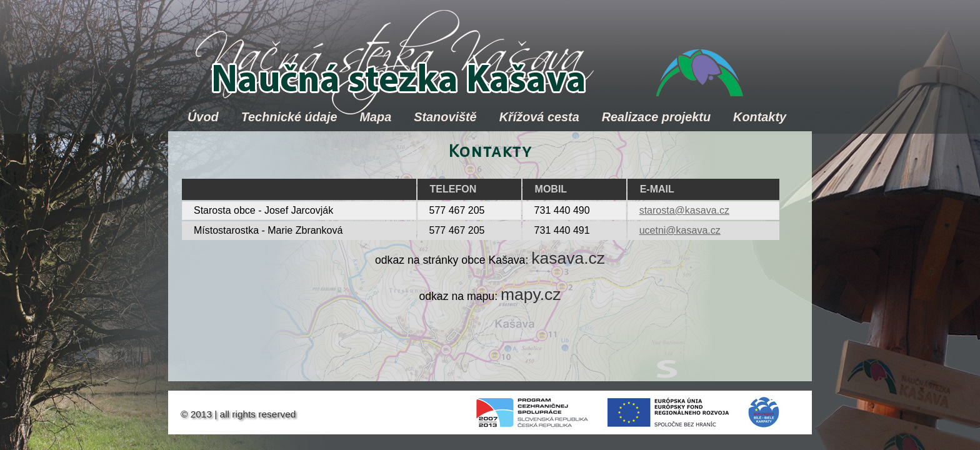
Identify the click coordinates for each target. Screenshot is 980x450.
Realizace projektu (656, 117)
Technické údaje (289, 117)
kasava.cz (568, 258)
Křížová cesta (539, 117)
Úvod (203, 117)
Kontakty (760, 117)
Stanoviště (445, 117)
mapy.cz (531, 294)
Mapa (375, 117)
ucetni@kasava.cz (680, 230)
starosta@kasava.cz (684, 210)
